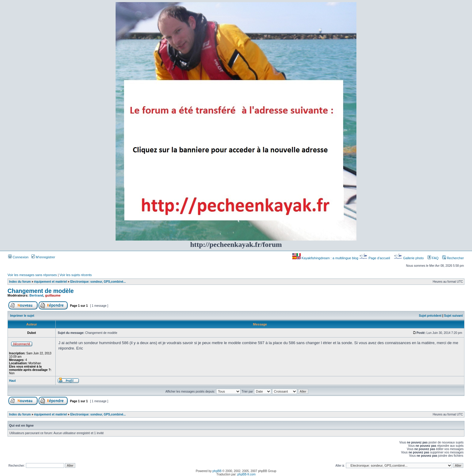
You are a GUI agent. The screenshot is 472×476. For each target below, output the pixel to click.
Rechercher (453, 258)
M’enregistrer (43, 257)
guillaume (53, 295)
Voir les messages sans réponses (32, 275)
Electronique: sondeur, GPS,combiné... (98, 282)
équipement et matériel (50, 282)
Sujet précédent (430, 316)
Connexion (18, 257)
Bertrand (36, 295)
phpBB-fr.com (247, 474)
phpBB (217, 471)
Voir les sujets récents (76, 275)
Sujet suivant (453, 316)
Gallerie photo (409, 258)
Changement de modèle (41, 291)
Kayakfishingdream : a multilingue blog (326, 258)
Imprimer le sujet (22, 316)
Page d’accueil (375, 258)
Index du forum (20, 282)
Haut (12, 381)
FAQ (433, 258)
